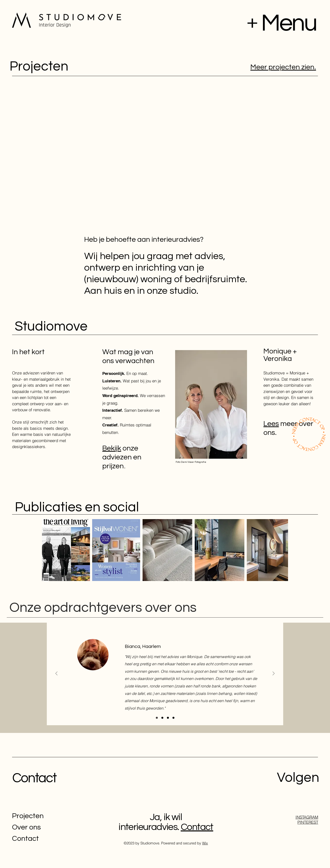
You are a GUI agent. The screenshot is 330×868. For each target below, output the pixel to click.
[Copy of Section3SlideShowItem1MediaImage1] (173, 718)
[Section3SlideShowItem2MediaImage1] (168, 718)
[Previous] (56, 674)
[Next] (274, 674)
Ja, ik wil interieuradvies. (150, 822)
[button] (252, 23)
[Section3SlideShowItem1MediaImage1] (157, 718)
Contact (34, 778)
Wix (205, 843)
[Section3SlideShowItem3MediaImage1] (162, 718)
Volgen (298, 778)
